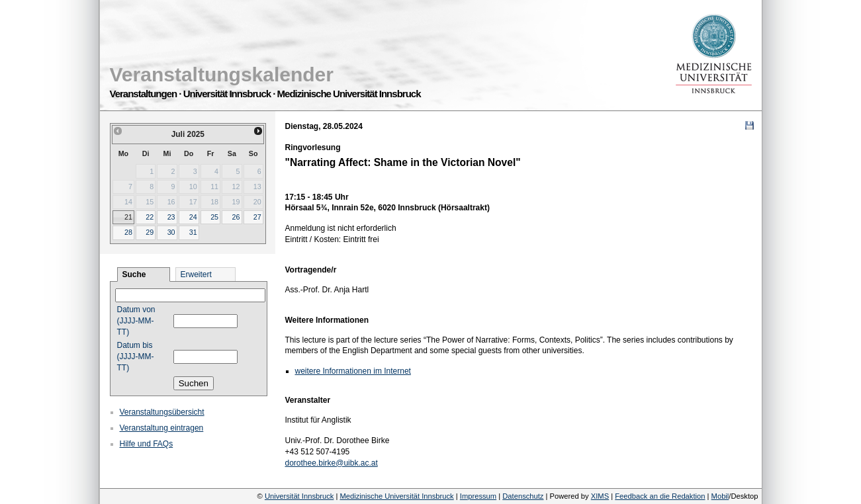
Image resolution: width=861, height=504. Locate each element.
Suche (134, 274)
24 (193, 217)
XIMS (600, 496)
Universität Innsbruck (299, 496)
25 (214, 217)
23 (171, 217)
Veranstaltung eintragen (162, 428)
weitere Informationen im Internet (353, 371)
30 (171, 232)
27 (257, 217)
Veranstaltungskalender (222, 74)
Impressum (478, 496)
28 (128, 232)
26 (236, 217)
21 (128, 217)
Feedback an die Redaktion (660, 496)
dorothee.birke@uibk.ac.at (332, 463)
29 (150, 232)
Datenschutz (523, 496)
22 (150, 217)
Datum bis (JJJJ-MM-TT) (136, 357)
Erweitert (196, 274)
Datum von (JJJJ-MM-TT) (136, 321)
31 (193, 232)
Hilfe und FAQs (147, 444)
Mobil (720, 496)
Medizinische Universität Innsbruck (396, 496)
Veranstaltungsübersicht (162, 412)
